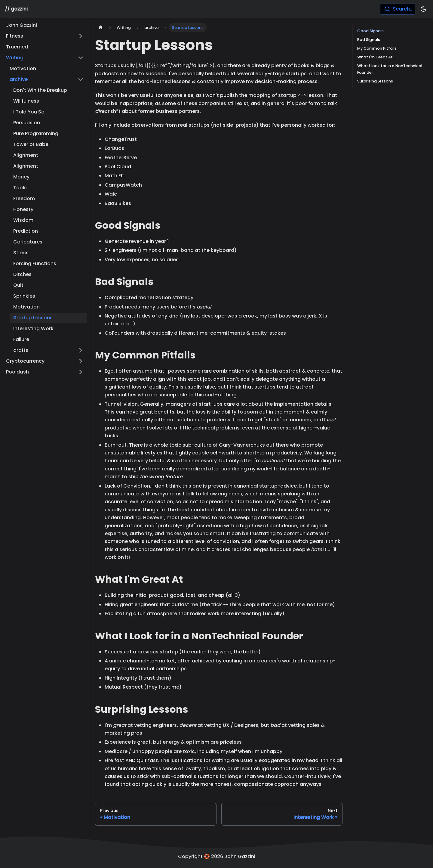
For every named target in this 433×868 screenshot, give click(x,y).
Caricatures (28, 242)
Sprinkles (24, 296)
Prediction (26, 231)
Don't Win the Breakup (40, 90)
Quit (18, 285)
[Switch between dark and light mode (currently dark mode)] (423, 9)
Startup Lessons (33, 318)
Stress (21, 253)
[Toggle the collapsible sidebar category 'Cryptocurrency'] (81, 361)
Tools (20, 188)
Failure (21, 339)
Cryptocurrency (25, 361)
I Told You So (29, 112)
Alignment (26, 155)
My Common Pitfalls (377, 48)
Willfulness (26, 101)
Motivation (23, 68)
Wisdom (23, 220)
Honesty (23, 209)
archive (19, 79)
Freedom (24, 198)
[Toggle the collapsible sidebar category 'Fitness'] (81, 36)
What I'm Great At (375, 57)
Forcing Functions (35, 263)
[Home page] (101, 28)
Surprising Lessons (375, 81)
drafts (21, 350)
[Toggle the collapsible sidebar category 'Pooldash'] (81, 372)
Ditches (22, 274)
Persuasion (27, 123)
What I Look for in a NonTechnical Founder (390, 69)
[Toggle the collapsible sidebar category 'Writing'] (81, 58)
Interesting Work (33, 329)
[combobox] (398, 9)
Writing (15, 58)
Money (21, 177)
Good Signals (370, 31)
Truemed (17, 47)
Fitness (15, 36)
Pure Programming (36, 133)
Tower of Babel (31, 144)
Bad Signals (369, 40)
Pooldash (17, 372)
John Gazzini (21, 25)
